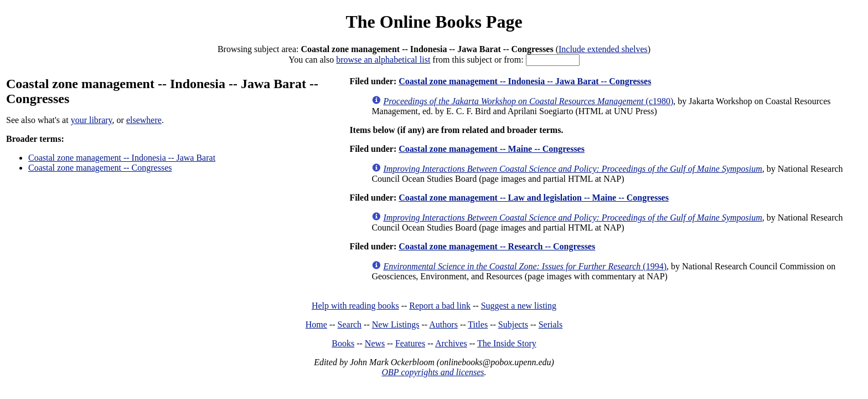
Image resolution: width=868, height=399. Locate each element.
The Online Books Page (434, 22)
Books (343, 343)
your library (92, 120)
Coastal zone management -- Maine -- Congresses (492, 149)
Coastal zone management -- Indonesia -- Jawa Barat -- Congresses (525, 81)
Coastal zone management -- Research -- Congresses (497, 246)
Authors (443, 324)
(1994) (525, 266)
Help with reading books (355, 306)
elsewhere (144, 120)
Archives (451, 343)
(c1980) (528, 101)
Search (350, 324)
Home (316, 324)
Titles (478, 324)
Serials (551, 324)
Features (410, 343)
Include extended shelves (603, 49)
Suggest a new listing (519, 306)
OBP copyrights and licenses (433, 372)
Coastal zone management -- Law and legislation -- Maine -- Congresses (534, 198)
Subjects (513, 324)
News (375, 343)
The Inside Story (507, 343)
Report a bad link (440, 306)
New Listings (396, 324)
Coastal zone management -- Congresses (100, 168)
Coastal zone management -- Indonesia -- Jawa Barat (122, 158)
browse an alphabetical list (383, 60)
